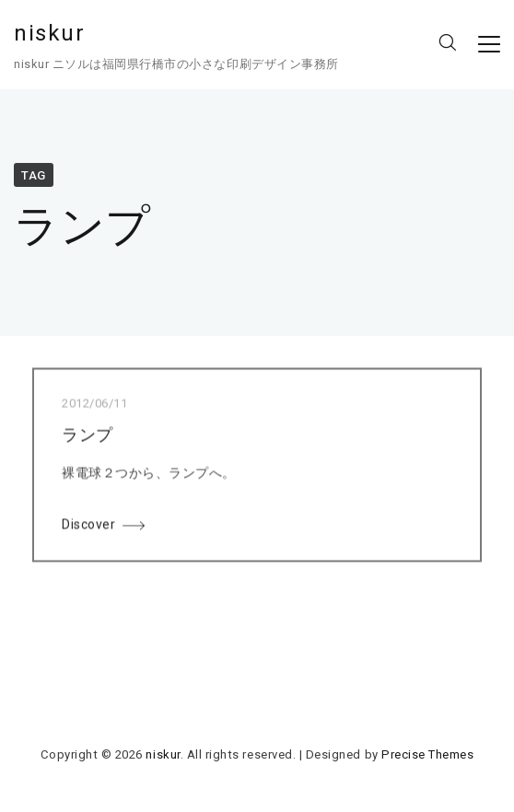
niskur (50, 33)
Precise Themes (427, 754)
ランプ (88, 436)
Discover (88, 526)
